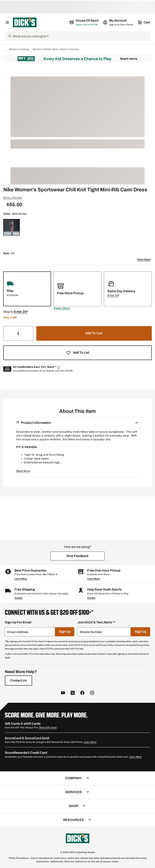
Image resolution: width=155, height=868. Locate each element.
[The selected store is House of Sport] (84, 22)
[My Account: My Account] (118, 22)
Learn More (129, 59)
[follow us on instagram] (92, 693)
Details (18, 598)
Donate (91, 598)
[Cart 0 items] (144, 22)
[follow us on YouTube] (63, 693)
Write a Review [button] (13, 198)
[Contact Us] (18, 681)
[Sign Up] (65, 632)
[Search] (81, 36)
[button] (62, 308)
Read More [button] (23, 471)
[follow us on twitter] (73, 693)
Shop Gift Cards (48, 728)
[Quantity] (18, 333)
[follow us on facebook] (82, 693)
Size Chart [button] (144, 260)
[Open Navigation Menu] (7, 22)
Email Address (18, 632)
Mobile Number (91, 632)
